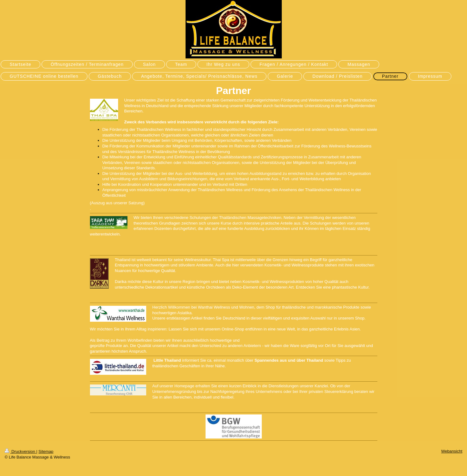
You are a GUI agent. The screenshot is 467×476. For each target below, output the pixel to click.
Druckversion (20, 451)
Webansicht (452, 451)
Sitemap (46, 451)
